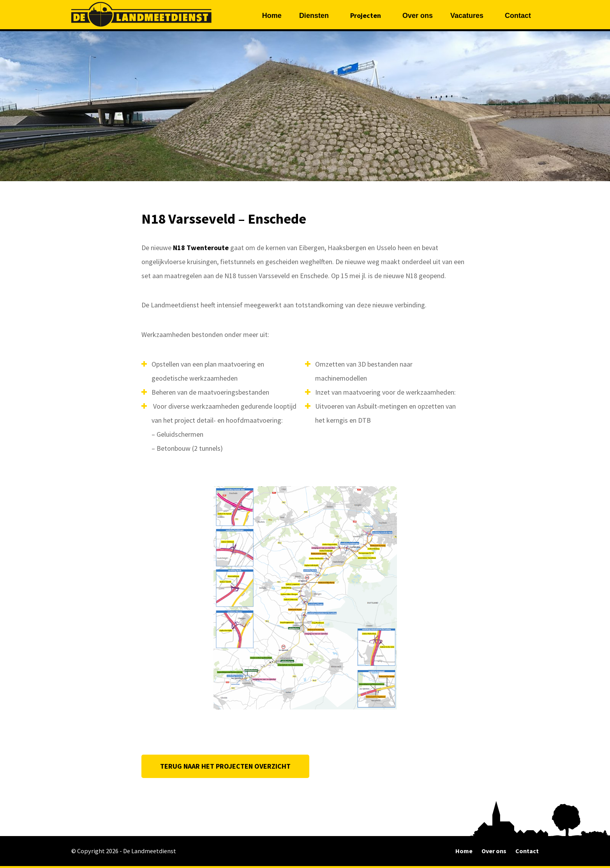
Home (272, 16)
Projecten (366, 15)
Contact (518, 16)
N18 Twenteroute (202, 248)
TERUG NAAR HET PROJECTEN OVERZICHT (225, 766)
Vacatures (467, 16)
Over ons (418, 16)
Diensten (314, 16)
